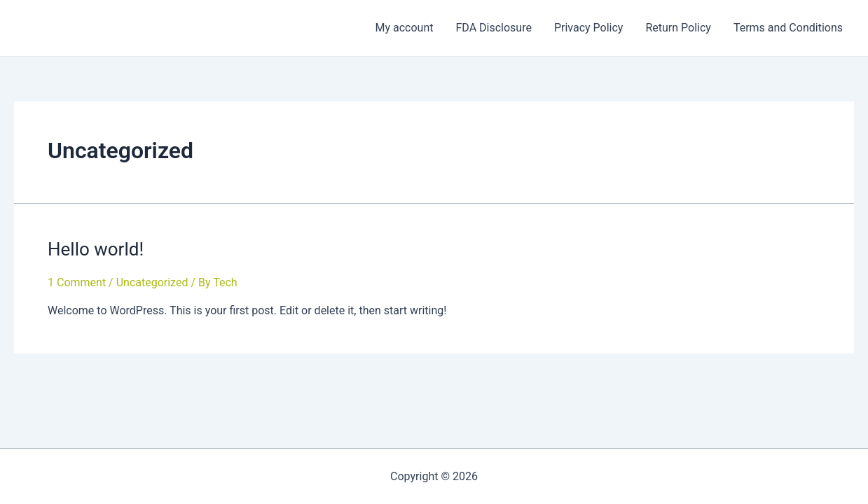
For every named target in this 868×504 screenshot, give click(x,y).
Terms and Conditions (788, 28)
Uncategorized (152, 282)
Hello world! (96, 249)
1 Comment (77, 282)
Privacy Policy (589, 28)
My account (404, 28)
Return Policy (678, 28)
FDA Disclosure (493, 28)
